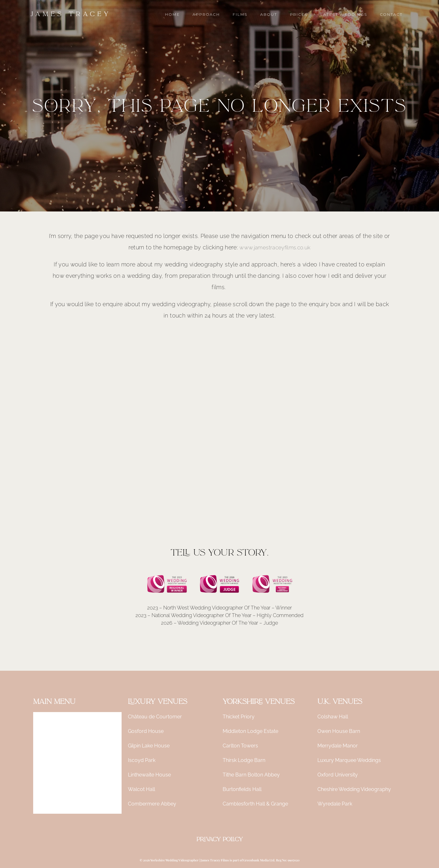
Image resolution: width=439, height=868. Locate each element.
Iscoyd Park (142, 760)
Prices (40, 777)
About (40, 763)
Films (39, 748)
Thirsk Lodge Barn (244, 760)
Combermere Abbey (152, 804)
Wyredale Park (335, 804)
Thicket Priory (239, 717)
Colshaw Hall (333, 717)
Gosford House (146, 731)
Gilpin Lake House (149, 746)
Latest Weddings (53, 792)
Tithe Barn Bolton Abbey (251, 775)
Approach (45, 734)
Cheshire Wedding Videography (354, 789)
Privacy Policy (220, 839)
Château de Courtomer (155, 717)
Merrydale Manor (338, 746)
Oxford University (338, 775)
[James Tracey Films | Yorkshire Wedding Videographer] (69, 14)
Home (40, 719)
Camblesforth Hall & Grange (255, 804)
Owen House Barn (339, 731)
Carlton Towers (240, 746)
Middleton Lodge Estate (250, 731)
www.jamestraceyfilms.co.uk (275, 247)
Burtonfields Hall (242, 789)
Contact (42, 806)
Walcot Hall (141, 789)
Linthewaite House (149, 775)
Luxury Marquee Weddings (349, 760)
